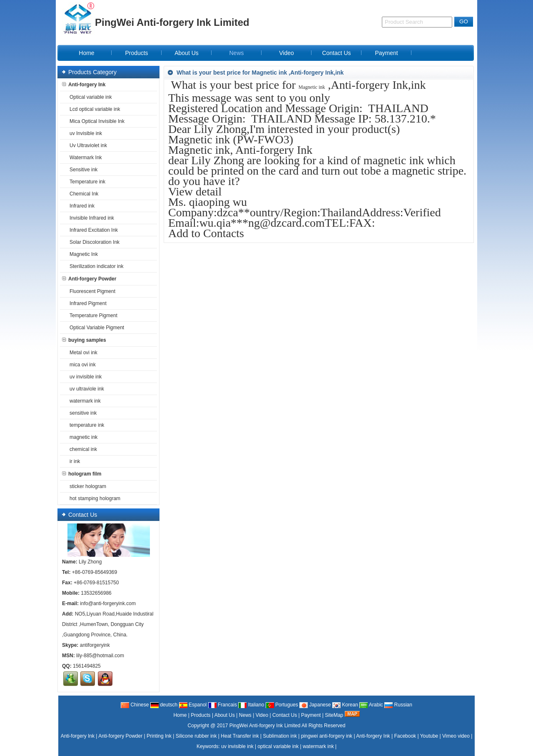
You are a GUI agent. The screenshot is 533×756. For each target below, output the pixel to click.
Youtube (429, 736)
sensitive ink (81, 413)
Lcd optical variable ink (93, 109)
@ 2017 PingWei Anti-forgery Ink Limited (255, 726)
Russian (398, 705)
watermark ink (83, 401)
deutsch (164, 705)
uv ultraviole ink (85, 389)
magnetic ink (82, 437)
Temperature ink (86, 182)
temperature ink (85, 425)
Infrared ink (80, 206)
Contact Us (285, 715)
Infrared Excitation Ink (92, 230)
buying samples (84, 340)
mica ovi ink (81, 365)
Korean (345, 705)
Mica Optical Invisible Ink (95, 121)
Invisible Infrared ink (90, 218)
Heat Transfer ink (240, 736)
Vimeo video (456, 736)
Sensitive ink (82, 170)
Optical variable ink (89, 97)
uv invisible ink (84, 377)
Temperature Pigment (92, 315)
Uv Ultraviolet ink (87, 145)
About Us (225, 715)
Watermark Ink (84, 158)
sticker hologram (86, 486)
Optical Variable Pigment (95, 328)
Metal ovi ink (82, 353)
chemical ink (82, 449)
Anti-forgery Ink (84, 85)
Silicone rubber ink (196, 736)
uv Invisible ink (84, 133)
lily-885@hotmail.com (100, 656)
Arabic (371, 705)
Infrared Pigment (86, 303)
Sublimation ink (280, 736)
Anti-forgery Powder (89, 279)
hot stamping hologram (93, 498)
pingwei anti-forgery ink (327, 736)
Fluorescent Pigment (91, 291)
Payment (311, 715)
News (245, 715)
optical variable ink (278, 746)
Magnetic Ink (82, 254)
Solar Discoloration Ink (93, 242)
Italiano (251, 705)
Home (180, 715)
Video (262, 715)
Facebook (405, 736)
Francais (223, 705)
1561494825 (87, 666)
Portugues (282, 705)
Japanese (315, 705)
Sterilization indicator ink (95, 266)
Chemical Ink (82, 194)
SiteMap (334, 715)
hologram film (82, 474)
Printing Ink (159, 736)
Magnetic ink (312, 87)
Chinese (135, 705)
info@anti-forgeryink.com (108, 603)
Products (200, 715)
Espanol (193, 705)
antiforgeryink (95, 645)
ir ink (73, 461)
